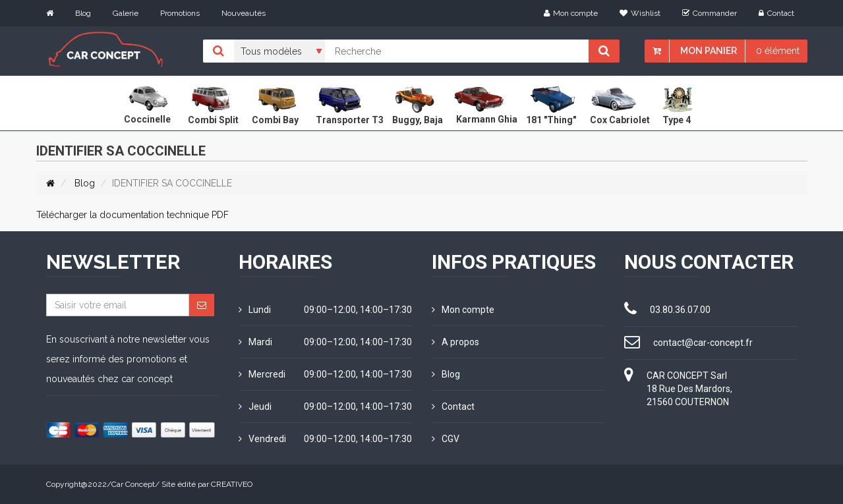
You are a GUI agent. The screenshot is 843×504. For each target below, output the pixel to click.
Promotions (180, 13)
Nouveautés (244, 13)
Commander (710, 13)
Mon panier (709, 51)
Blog (83, 13)
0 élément (778, 51)
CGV (446, 439)
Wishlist (640, 13)
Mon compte (571, 13)
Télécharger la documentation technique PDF (132, 215)
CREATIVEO (232, 484)
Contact (776, 13)
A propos (455, 342)
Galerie (126, 13)
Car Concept (133, 484)
